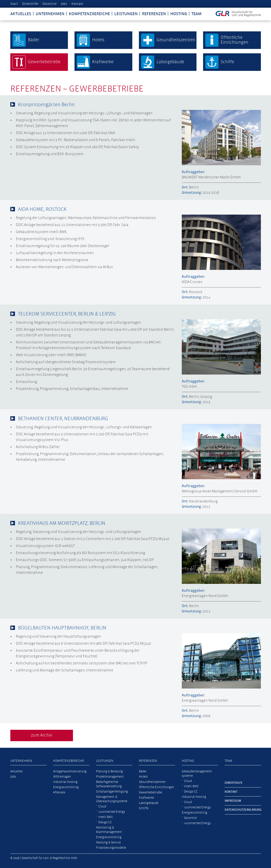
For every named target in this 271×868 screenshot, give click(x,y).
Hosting (179, 14)
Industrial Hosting (65, 782)
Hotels (143, 777)
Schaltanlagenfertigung (112, 792)
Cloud (102, 807)
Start (14, 4)
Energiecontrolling (66, 787)
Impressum (233, 801)
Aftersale (59, 793)
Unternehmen (50, 14)
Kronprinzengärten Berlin (46, 105)
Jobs (64, 4)
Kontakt (77, 4)
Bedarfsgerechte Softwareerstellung (109, 784)
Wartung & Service (108, 843)
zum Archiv (42, 735)
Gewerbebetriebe (150, 793)
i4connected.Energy (112, 812)
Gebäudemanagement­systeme (197, 774)
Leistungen (126, 14)
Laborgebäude (149, 803)
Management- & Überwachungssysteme (112, 799)
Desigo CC (105, 822)
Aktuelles (21, 14)
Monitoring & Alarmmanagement (109, 830)
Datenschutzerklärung (243, 810)
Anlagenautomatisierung (70, 771)
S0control (49, 4)
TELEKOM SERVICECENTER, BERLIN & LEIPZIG (67, 314)
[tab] (136, 105)
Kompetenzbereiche (89, 14)
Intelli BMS (105, 817)
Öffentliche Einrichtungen (156, 787)
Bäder (143, 771)
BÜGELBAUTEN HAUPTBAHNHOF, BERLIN (62, 628)
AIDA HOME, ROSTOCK (42, 209)
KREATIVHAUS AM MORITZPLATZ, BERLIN (62, 523)
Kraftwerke (146, 798)
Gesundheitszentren (152, 782)
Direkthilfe (30, 4)
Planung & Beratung (109, 771)
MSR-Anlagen (62, 777)
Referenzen (154, 14)
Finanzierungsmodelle (111, 848)
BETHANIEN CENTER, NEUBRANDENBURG (63, 419)
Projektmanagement (110, 777)
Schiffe (144, 808)
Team (196, 14)
